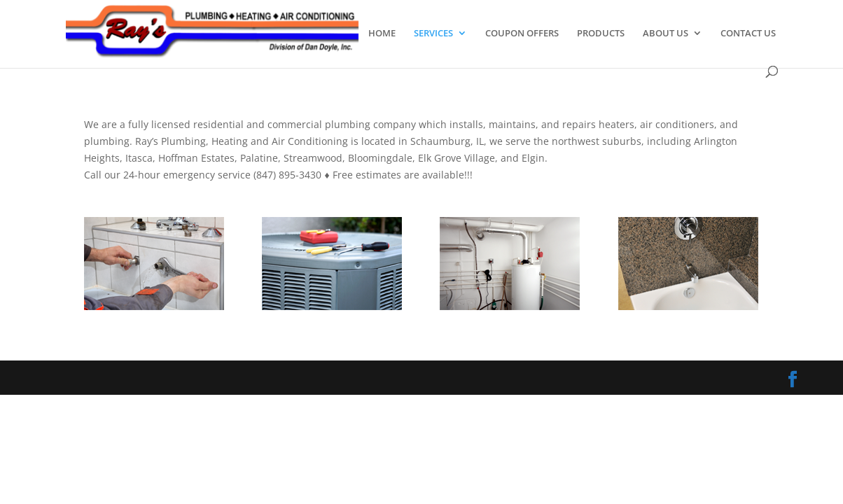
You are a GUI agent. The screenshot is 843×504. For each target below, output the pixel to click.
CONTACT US (748, 34)
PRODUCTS (601, 34)
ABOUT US (666, 34)
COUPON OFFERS (522, 34)
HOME (382, 34)
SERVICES (433, 34)
